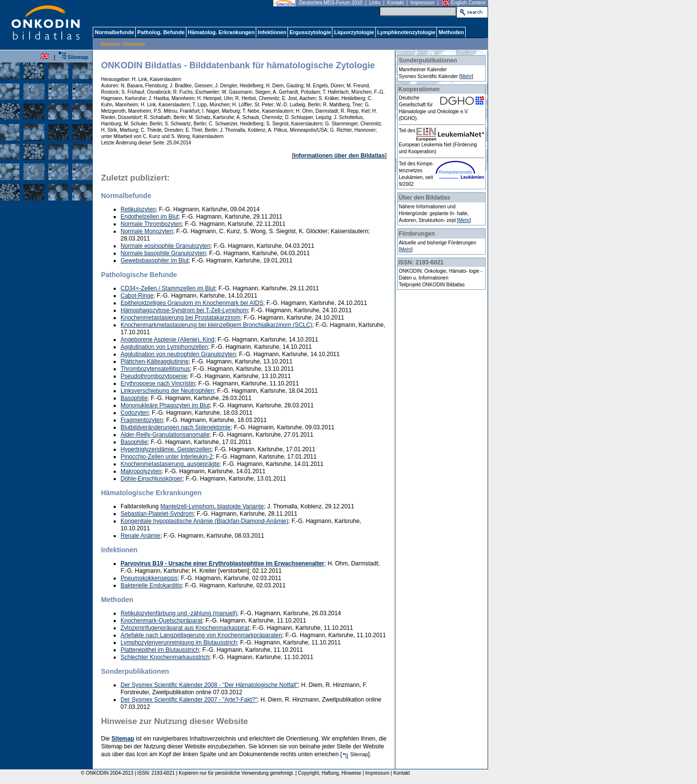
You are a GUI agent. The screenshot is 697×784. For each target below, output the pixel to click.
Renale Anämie (140, 536)
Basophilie (134, 398)
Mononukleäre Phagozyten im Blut (165, 405)
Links (375, 3)
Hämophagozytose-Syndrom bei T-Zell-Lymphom (184, 310)
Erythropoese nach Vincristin (158, 383)
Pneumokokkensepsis (149, 578)
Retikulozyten (138, 209)
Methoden (451, 32)
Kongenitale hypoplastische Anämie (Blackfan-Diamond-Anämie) (205, 521)
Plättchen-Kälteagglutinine (154, 362)
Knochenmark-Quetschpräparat (161, 621)
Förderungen (417, 234)
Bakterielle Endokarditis (151, 585)
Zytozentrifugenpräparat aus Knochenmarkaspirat (185, 628)
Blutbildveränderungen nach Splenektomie (176, 427)
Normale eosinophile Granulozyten (165, 246)
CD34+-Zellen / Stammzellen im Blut (168, 288)
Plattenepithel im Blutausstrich (160, 650)
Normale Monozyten (147, 231)
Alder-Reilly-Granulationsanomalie (165, 435)
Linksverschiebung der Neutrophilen (167, 391)
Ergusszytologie (310, 32)
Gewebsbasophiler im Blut (154, 261)
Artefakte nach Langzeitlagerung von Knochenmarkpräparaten (201, 635)
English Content (468, 3)
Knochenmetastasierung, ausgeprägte (170, 464)
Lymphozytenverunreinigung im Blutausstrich (179, 643)
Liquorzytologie (354, 32)
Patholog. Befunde (161, 32)
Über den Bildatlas (424, 198)
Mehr (466, 76)
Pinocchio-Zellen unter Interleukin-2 (167, 457)
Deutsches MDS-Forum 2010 (331, 3)
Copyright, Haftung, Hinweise (330, 773)
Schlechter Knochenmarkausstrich (165, 657)
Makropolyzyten (141, 471)
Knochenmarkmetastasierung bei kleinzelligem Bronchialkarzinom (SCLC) (216, 325)
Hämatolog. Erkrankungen (221, 32)
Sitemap (73, 57)
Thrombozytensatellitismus (155, 369)
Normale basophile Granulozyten (163, 253)
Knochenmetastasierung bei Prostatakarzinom (180, 318)
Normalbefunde (114, 32)
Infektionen (272, 32)
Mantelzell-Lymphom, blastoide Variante (212, 506)
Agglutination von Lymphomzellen (164, 347)
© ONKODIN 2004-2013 (106, 773)
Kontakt (395, 3)
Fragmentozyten (142, 420)
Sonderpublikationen (428, 60)
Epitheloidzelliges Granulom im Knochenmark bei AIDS (192, 303)
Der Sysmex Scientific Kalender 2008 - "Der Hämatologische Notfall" (209, 685)
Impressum (422, 3)
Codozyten (134, 413)
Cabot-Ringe (137, 296)
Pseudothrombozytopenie (154, 376)
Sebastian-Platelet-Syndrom (157, 514)
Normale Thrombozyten (151, 224)
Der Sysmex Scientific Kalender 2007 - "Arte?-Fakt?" (189, 700)
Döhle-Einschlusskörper (152, 479)
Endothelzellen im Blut (150, 217)
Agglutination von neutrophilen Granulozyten (178, 354)
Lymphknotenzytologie (406, 32)
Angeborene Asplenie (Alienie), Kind (167, 340)
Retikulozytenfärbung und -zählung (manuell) (179, 613)
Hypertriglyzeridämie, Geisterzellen (166, 449)
